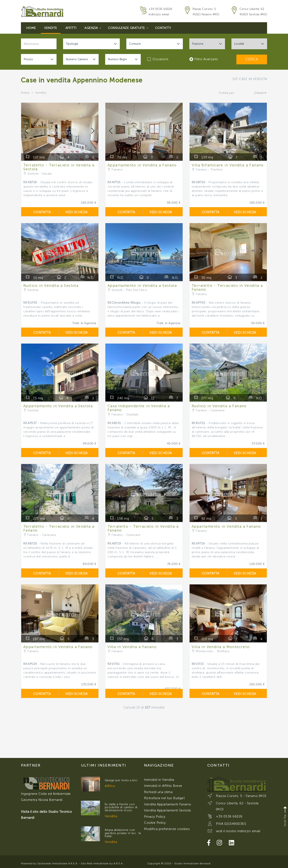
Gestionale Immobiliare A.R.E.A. (58, 863)
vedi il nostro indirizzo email (238, 831)
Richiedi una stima (158, 792)
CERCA (252, 59)
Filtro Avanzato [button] (204, 59)
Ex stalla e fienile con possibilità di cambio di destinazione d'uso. (121, 807)
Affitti (71, 28)
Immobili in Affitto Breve (163, 786)
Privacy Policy (155, 817)
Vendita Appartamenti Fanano (168, 804)
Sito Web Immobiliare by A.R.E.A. (102, 863)
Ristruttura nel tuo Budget (164, 798)
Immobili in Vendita (159, 780)
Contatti (163, 28)
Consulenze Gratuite (128, 28)
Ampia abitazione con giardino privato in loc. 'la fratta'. (123, 833)
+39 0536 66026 (161, 9)
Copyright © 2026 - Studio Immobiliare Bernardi (179, 863)
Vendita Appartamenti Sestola (167, 810)
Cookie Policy (155, 823)
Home (31, 28)
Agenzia (93, 28)
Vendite (51, 28)
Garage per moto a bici (121, 780)
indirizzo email (159, 14)
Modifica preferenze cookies (167, 829)
